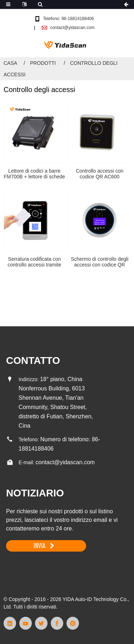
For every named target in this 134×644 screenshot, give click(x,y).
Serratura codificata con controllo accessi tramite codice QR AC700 (34, 262)
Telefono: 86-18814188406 (68, 19)
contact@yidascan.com (72, 28)
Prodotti (43, 63)
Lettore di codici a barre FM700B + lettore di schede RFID (34, 174)
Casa (10, 63)
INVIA (39, 546)
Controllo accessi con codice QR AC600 (100, 174)
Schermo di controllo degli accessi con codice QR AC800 (100, 262)
